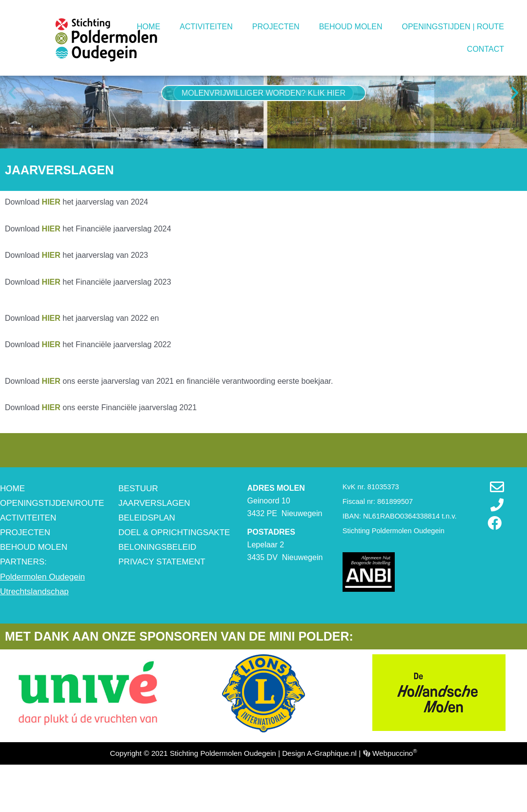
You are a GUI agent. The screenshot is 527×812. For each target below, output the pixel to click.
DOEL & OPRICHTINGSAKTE (174, 570)
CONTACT (486, 49)
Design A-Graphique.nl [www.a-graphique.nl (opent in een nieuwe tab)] (319, 790)
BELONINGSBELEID (158, 585)
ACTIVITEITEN (206, 27)
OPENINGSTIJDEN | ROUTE (453, 27)
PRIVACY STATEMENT (162, 599)
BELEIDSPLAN (147, 555)
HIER (51, 418)
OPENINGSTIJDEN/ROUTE (52, 540)
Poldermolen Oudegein (42, 614)
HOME (148, 27)
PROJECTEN (276, 27)
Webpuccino (394, 790)
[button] (12, 130)
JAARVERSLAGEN (154, 540)
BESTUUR (138, 526)
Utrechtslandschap (34, 629)
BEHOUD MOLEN (351, 27)
